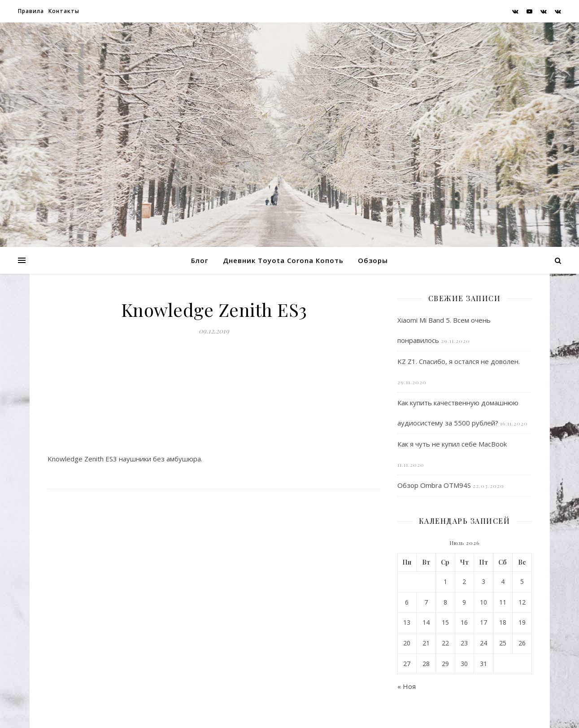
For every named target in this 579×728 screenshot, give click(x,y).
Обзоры (373, 260)
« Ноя (407, 686)
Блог (200, 260)
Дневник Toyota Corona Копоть (283, 260)
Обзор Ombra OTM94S (434, 485)
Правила (31, 11)
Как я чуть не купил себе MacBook (452, 444)
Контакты (64, 11)
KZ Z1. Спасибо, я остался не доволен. (459, 361)
